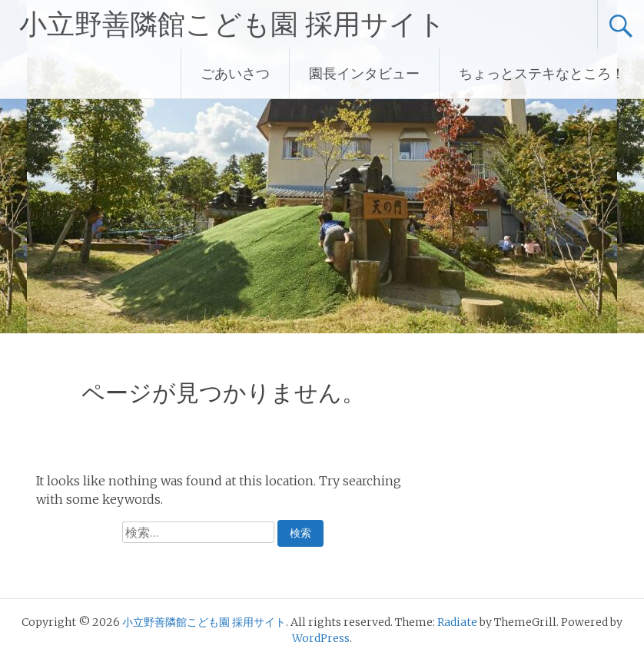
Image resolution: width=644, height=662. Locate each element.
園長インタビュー (364, 73)
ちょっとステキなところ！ (542, 73)
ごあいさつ (235, 73)
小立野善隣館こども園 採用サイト (232, 25)
